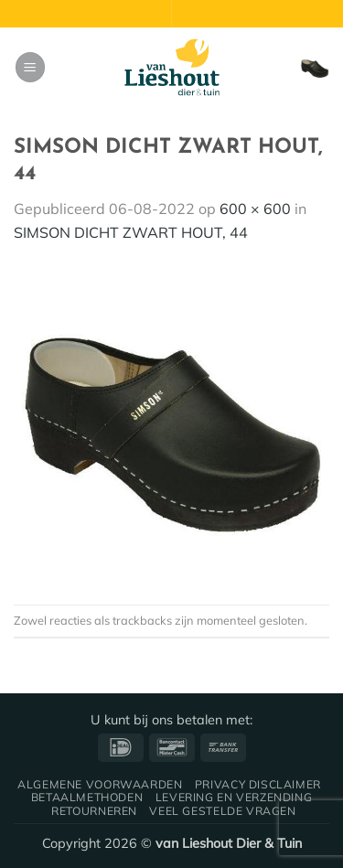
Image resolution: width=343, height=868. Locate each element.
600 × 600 (255, 209)
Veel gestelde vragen (222, 811)
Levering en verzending (234, 797)
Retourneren (94, 811)
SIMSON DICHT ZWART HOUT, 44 (131, 232)
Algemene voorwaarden (100, 784)
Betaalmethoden (87, 797)
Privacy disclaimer (258, 784)
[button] (30, 67)
